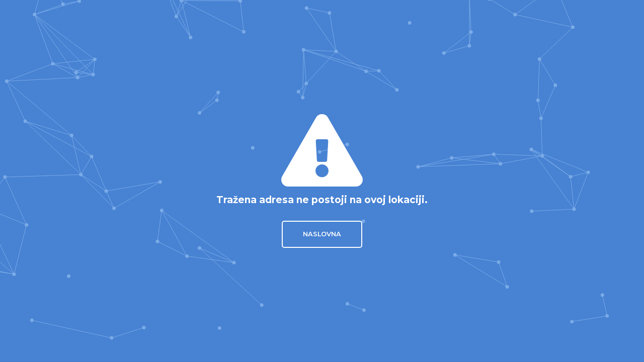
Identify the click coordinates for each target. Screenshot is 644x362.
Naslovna (322, 234)
